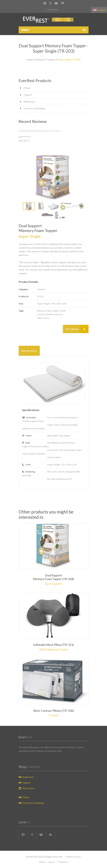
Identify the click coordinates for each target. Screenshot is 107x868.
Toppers (51, 60)
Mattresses (29, 102)
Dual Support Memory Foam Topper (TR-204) (54, 577)
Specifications (29, 351)
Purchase (77, 329)
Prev (21, 207)
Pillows (27, 88)
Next (87, 207)
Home (30, 60)
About (52, 862)
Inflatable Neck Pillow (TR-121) (54, 645)
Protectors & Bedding (34, 108)
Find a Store (28, 788)
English (99, 10)
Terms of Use (73, 857)
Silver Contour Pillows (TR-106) (54, 711)
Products (40, 60)
